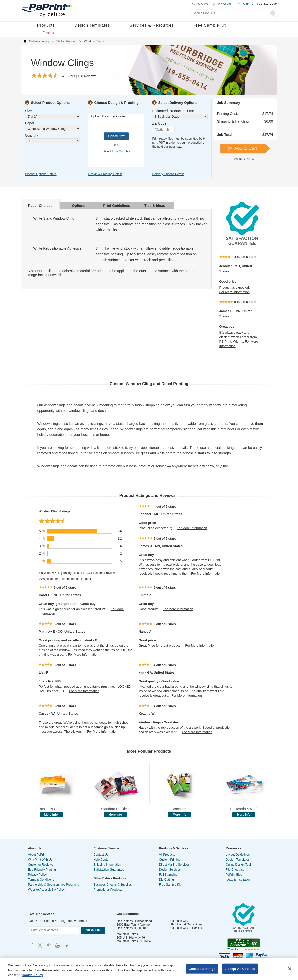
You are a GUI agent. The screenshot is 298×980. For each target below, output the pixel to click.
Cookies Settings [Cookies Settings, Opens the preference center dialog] (202, 968)
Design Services (170, 870)
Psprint (32, 945)
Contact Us (101, 855)
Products (46, 25)
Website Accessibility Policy (46, 890)
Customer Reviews (41, 865)
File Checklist (235, 870)
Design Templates (92, 25)
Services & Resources (152, 25)
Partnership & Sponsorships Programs (54, 885)
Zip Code (159, 123)
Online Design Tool (239, 865)
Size (28, 111)
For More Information (235, 292)
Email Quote (247, 159)
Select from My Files (116, 151)
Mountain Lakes (127, 934)
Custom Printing (170, 860)
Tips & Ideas (155, 206)
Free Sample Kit (210, 25)
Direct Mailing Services (174, 865)
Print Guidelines (116, 206)
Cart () (249, 4)
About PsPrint (37, 855)
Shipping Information (107, 865)
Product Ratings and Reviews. (148, 496)
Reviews (87, 76)
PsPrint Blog (234, 875)
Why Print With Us (40, 860)
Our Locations (128, 914)
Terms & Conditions (41, 880)
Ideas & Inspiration (238, 880)
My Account (227, 4)
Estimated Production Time (173, 111)
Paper (30, 123)
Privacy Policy (37, 875)
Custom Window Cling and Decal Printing (149, 384)
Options (79, 206)
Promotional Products (108, 890)
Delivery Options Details (168, 174)
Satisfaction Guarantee (109, 870)
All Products (167, 855)
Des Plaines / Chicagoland (134, 921)
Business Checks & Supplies (113, 885)
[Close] (290, 969)
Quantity (32, 135)
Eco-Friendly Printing (42, 870)
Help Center (102, 860)
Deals (48, 33)
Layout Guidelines (238, 855)
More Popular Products (149, 751)
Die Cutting (167, 880)
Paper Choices (40, 206)
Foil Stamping (168, 875)
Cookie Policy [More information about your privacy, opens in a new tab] (32, 975)
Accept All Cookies (240, 968)
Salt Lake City (179, 921)
